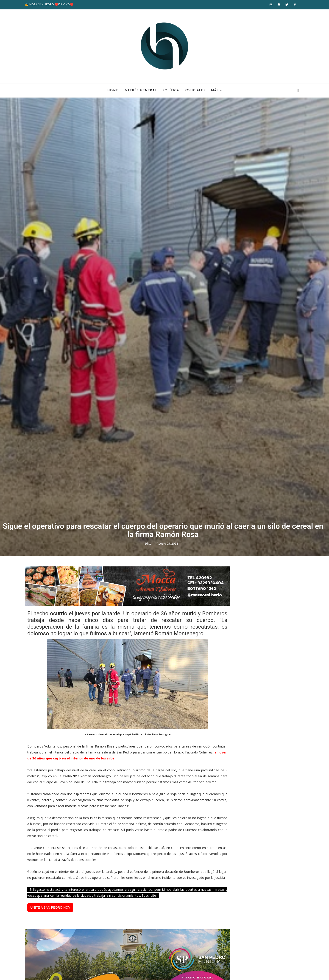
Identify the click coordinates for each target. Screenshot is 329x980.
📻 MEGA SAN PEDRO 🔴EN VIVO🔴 (54, 5)
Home (113, 90)
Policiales (195, 90)
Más (215, 90)
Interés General (140, 90)
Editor (151, 671)
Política (171, 90)
